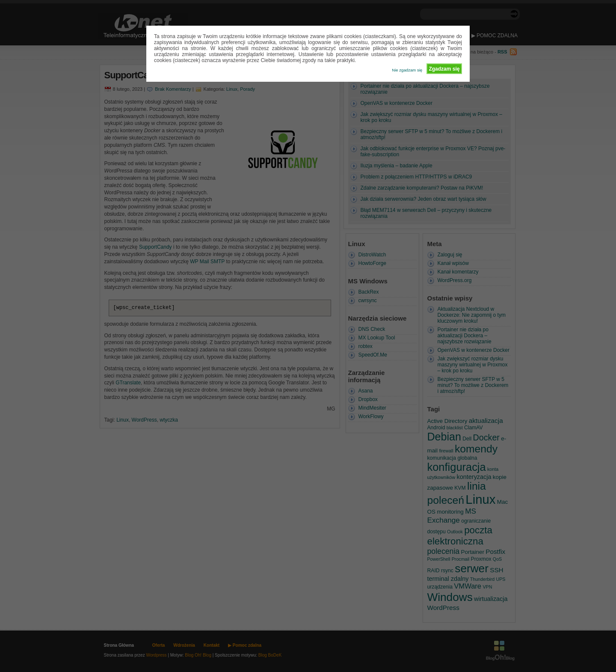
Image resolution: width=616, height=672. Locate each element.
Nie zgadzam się (407, 70)
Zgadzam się (444, 69)
